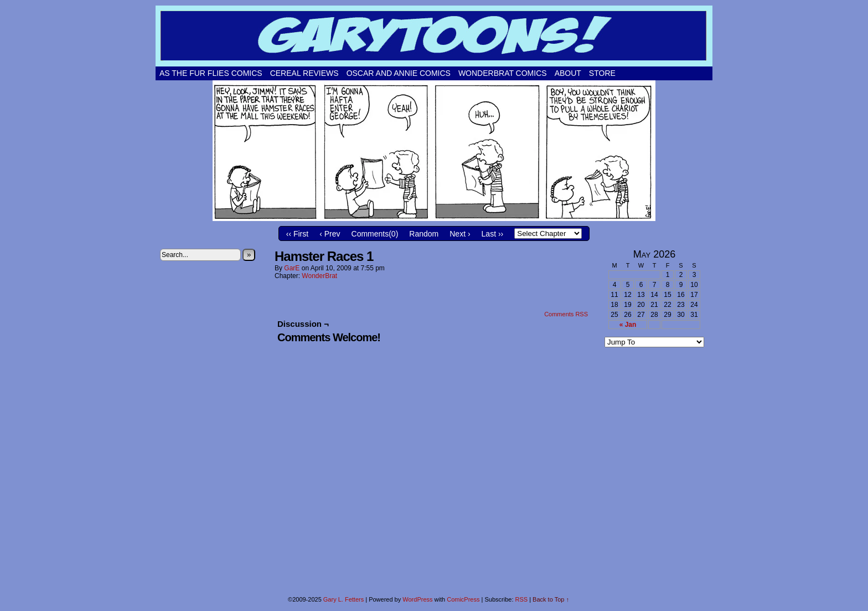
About (568, 73)
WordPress (417, 599)
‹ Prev (330, 234)
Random (424, 234)
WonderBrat (319, 276)
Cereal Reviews (304, 73)
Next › (460, 234)
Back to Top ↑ (551, 599)
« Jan (628, 325)
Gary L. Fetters (343, 599)
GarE (292, 268)
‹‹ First (297, 234)
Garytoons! (434, 36)
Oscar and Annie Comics (399, 73)
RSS (522, 599)
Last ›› (493, 234)
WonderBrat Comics (503, 73)
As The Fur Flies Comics (211, 73)
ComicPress (463, 599)
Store (602, 73)
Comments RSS (566, 314)
